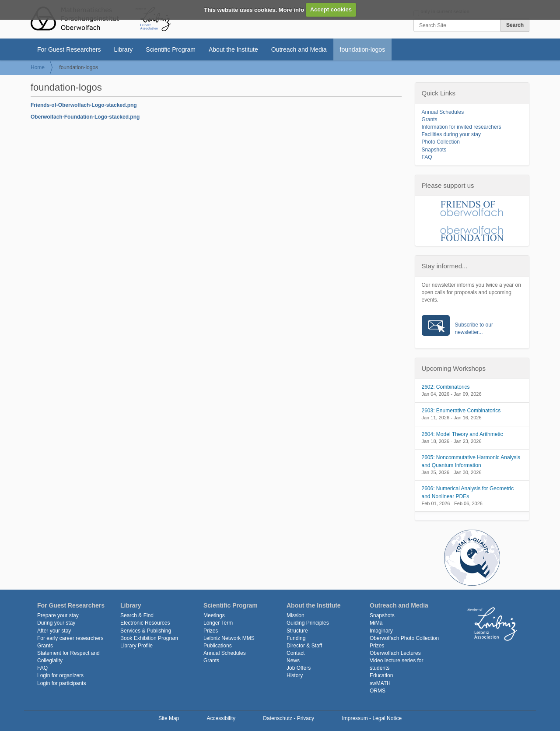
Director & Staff (304, 646)
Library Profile (136, 646)
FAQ (427, 157)
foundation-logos (363, 49)
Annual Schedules (443, 112)
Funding (296, 638)
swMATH (380, 683)
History (295, 675)
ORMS (378, 691)
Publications (218, 646)
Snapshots (434, 150)
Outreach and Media (299, 49)
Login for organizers (60, 675)
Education (381, 675)
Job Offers (299, 668)
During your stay (56, 623)
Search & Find (137, 615)
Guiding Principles (308, 623)
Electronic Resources (145, 623)
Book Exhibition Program (149, 638)
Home (38, 67)
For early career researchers (70, 638)
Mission (296, 615)
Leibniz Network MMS (229, 638)
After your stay (54, 631)
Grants (430, 119)
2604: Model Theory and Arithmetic (462, 434)
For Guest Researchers (69, 49)
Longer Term (218, 623)
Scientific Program (171, 49)
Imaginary (381, 631)
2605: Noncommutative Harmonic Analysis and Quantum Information (471, 461)
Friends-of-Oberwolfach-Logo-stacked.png (84, 105)
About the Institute (233, 49)
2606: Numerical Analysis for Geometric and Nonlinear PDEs (468, 492)
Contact (296, 653)
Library (124, 49)
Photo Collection (441, 142)
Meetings (214, 615)
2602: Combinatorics (446, 387)
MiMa (376, 623)
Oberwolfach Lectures (395, 653)
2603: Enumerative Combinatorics (461, 411)
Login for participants (61, 683)
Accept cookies (331, 9)
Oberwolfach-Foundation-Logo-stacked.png (85, 117)
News (293, 661)
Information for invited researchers (462, 127)
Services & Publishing (146, 631)
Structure (297, 631)
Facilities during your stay (451, 134)
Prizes (211, 631)
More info (292, 9)
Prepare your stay (58, 615)
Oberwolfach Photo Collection (404, 638)
